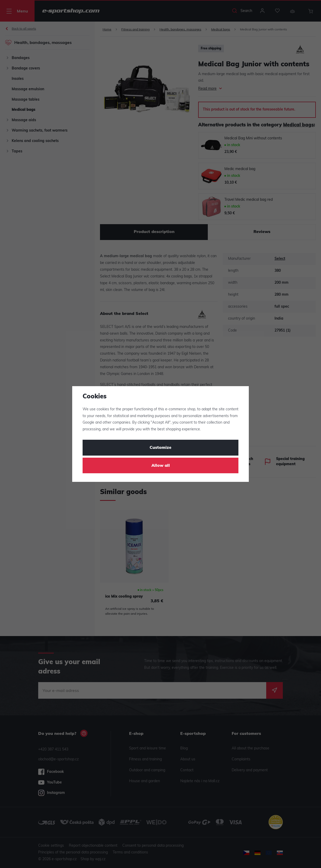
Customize (160, 448)
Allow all (161, 466)
